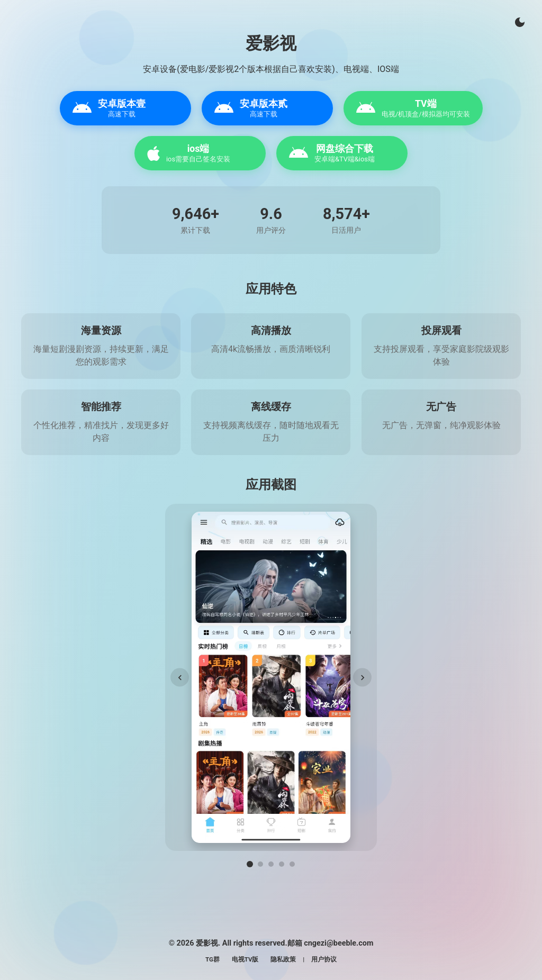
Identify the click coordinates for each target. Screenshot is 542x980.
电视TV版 (245, 959)
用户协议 (324, 959)
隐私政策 (283, 959)
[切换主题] (520, 22)
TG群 (213, 959)
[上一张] (180, 678)
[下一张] (362, 678)
